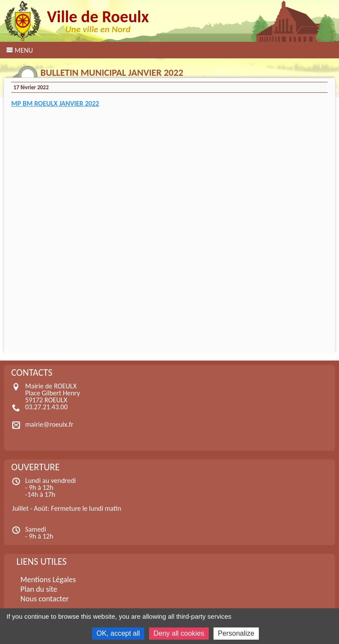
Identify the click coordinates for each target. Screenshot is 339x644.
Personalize (236, 633)
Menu (24, 50)
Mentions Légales (48, 580)
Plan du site (39, 589)
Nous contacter (45, 599)
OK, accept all (118, 633)
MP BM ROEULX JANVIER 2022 (55, 103)
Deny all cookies (179, 633)
